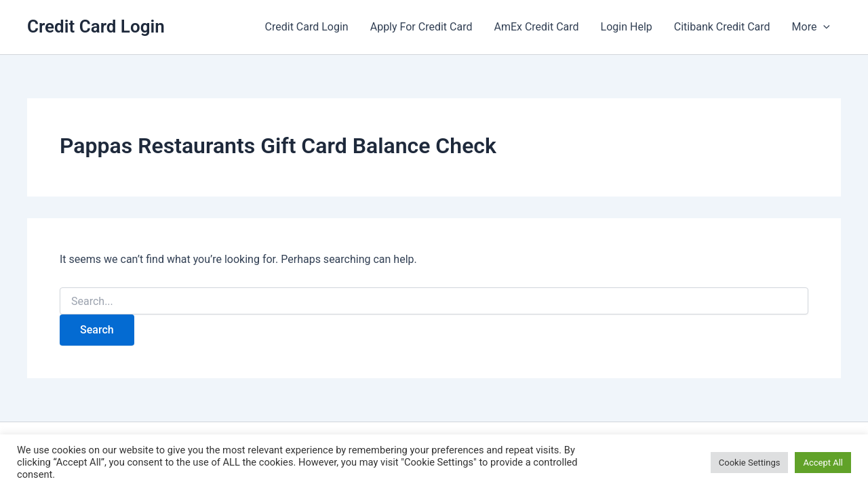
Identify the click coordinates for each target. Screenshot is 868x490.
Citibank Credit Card (722, 27)
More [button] (811, 27)
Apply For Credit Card (421, 27)
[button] (823, 27)
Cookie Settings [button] (750, 463)
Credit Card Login (96, 26)
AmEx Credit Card (536, 27)
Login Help (627, 27)
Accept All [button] (823, 463)
